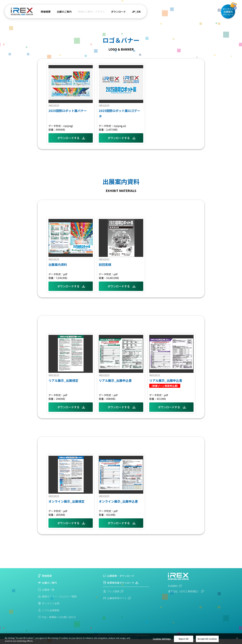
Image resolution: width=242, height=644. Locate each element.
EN (139, 12)
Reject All (184, 639)
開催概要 (46, 12)
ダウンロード (118, 12)
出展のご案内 (64, 12)
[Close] (237, 638)
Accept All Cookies (207, 639)
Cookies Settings (162, 639)
